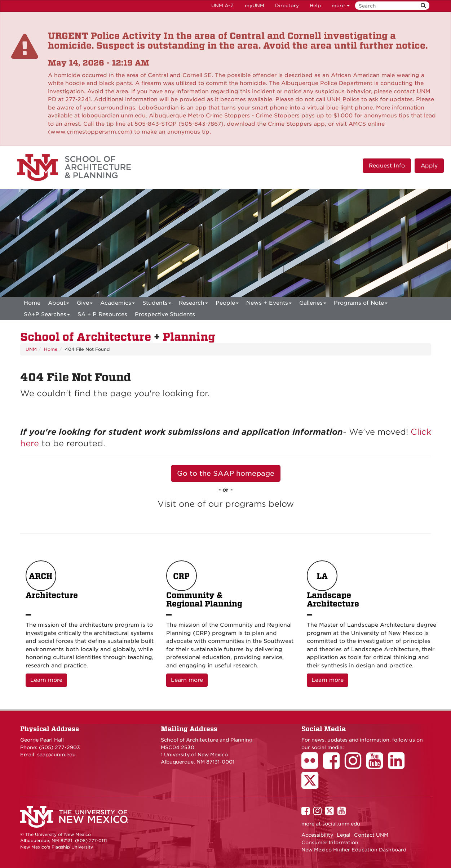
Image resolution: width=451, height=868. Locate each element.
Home (32, 303)
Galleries (313, 304)
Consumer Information (330, 842)
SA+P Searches (47, 316)
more (341, 6)
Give (85, 304)
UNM (31, 349)
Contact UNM (371, 835)
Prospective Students (165, 314)
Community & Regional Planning (204, 585)
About (59, 304)
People (227, 304)
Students (157, 304)
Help (315, 6)
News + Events (269, 304)
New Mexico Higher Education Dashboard (354, 850)
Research (193, 304)
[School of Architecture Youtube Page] (377, 766)
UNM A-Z (223, 6)
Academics (118, 304)
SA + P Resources (102, 314)
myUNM (255, 6)
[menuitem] (32, 303)
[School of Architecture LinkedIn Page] (399, 766)
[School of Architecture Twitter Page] (312, 785)
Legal (344, 835)
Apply (429, 166)
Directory (287, 6)
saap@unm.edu (56, 755)
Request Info (387, 166)
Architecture (52, 585)
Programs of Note (361, 304)
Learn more (49, 679)
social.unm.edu (341, 824)
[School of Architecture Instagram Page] (355, 766)
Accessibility (317, 835)
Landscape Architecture (333, 585)
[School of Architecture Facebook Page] (334, 766)
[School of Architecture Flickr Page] (312, 766)
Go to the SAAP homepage (226, 473)
